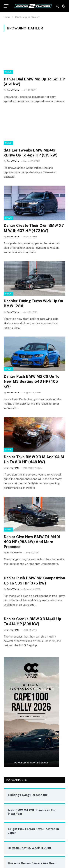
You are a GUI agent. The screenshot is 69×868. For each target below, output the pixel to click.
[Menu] (6, 6)
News (8, 72)
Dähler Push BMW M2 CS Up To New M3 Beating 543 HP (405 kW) (32, 381)
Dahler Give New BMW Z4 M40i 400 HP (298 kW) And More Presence (32, 542)
